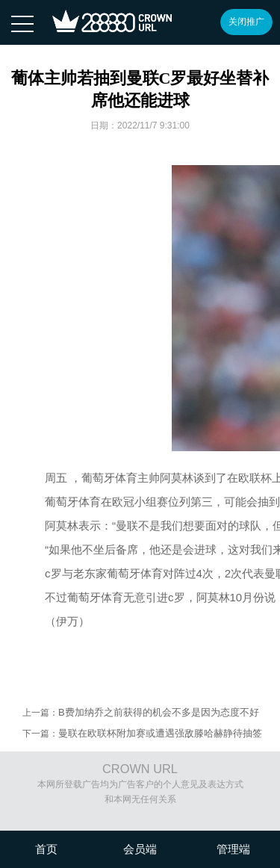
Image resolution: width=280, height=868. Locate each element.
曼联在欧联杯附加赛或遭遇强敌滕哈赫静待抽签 (160, 733)
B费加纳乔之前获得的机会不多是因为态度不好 (159, 712)
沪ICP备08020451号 (145, 814)
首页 (46, 849)
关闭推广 (246, 22)
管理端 (233, 849)
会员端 (140, 849)
